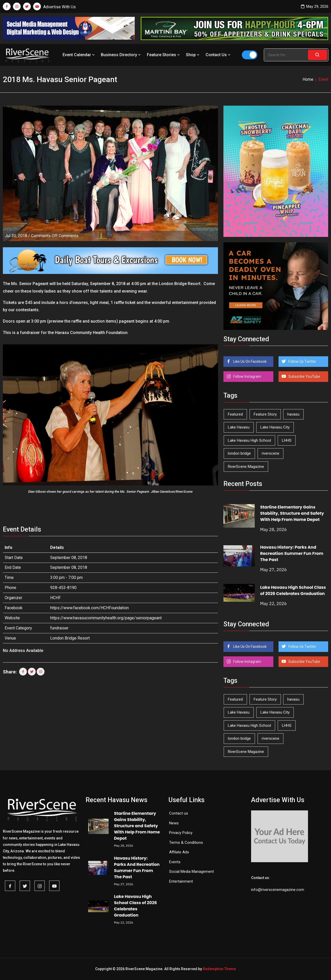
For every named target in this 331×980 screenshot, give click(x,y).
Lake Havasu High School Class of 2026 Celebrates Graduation (293, 590)
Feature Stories (164, 55)
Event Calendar (79, 55)
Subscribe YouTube (304, 376)
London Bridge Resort (70, 638)
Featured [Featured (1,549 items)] (235, 414)
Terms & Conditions (186, 843)
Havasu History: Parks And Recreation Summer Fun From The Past (292, 553)
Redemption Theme (219, 969)
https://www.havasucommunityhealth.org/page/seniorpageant (106, 618)
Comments (55, 236)
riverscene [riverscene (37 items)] (270, 453)
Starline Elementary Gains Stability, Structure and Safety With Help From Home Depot (292, 513)
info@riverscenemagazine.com (278, 890)
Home (308, 79)
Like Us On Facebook (250, 361)
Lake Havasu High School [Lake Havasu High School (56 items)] (249, 440)
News (174, 823)
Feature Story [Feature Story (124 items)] (265, 414)
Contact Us (219, 55)
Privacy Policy (181, 833)
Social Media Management (191, 872)
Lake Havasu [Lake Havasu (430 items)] (239, 427)
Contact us (179, 813)
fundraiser (59, 628)
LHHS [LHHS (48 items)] (287, 440)
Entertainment (181, 881)
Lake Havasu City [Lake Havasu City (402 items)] (275, 427)
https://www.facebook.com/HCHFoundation (89, 608)
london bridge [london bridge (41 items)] (239, 453)
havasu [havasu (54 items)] (293, 414)
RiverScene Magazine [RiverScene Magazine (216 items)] (246, 467)
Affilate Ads (179, 852)
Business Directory (121, 55)
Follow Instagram (247, 376)
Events (175, 862)
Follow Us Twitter (302, 361)
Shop (193, 55)
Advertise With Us (59, 7)
